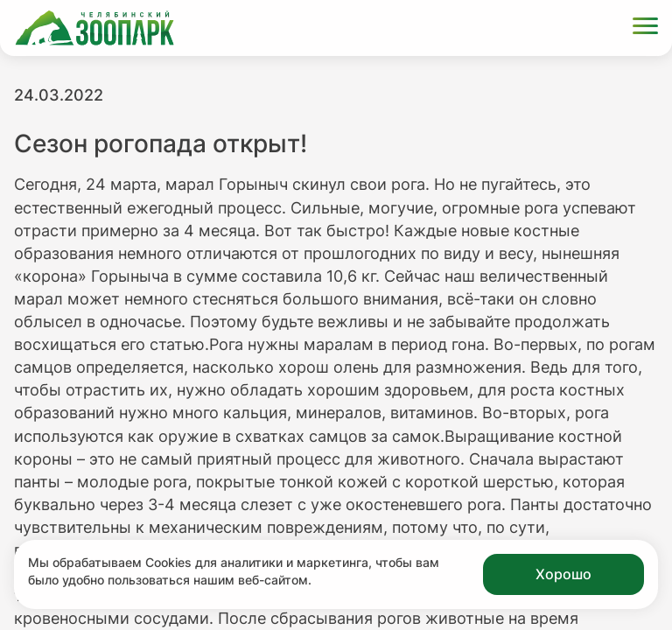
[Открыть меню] (645, 28)
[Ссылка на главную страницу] (94, 28)
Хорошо (563, 574)
